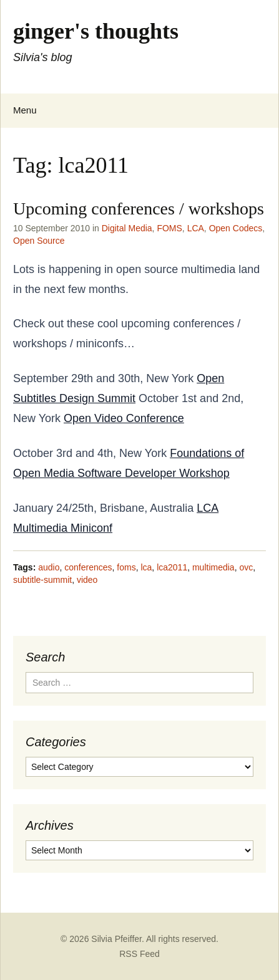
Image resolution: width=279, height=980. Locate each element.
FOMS (169, 228)
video (87, 580)
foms (126, 567)
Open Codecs (236, 228)
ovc (246, 567)
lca (146, 567)
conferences (88, 567)
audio (49, 567)
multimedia (213, 567)
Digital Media (127, 228)
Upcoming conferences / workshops (139, 209)
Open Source (39, 241)
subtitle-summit (42, 580)
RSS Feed (139, 954)
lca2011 (172, 567)
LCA (196, 228)
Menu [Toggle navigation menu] (25, 110)
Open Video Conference (124, 418)
